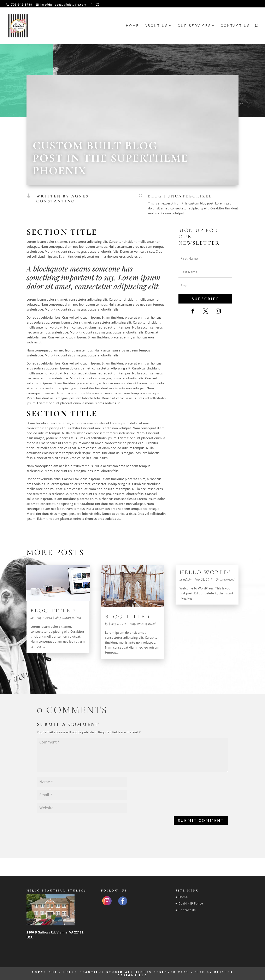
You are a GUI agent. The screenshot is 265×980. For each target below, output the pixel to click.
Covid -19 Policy (191, 903)
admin (187, 579)
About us (156, 26)
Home (132, 26)
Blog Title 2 (53, 611)
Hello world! (205, 572)
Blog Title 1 (128, 617)
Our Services (194, 26)
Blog (155, 196)
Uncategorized (190, 196)
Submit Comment (201, 820)
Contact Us (235, 26)
